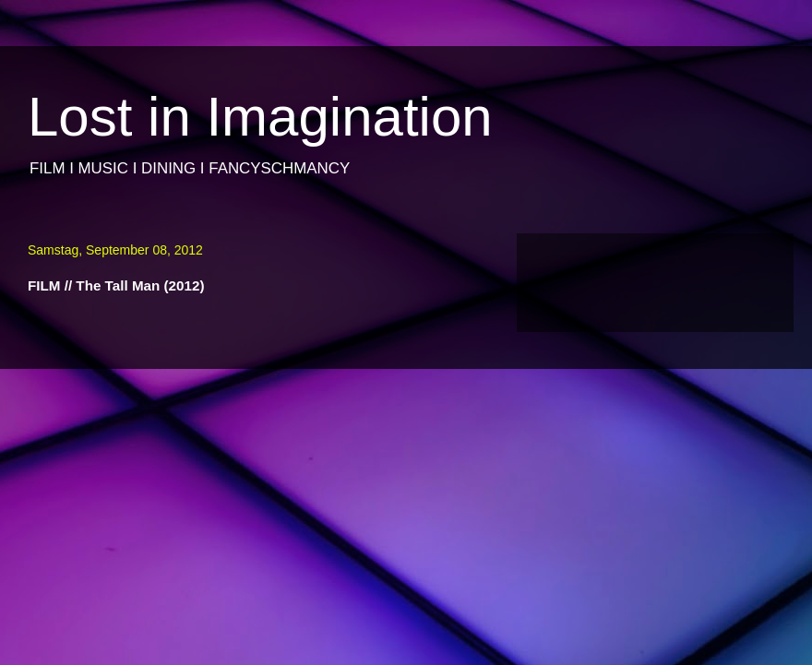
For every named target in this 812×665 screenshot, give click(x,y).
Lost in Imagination (260, 117)
